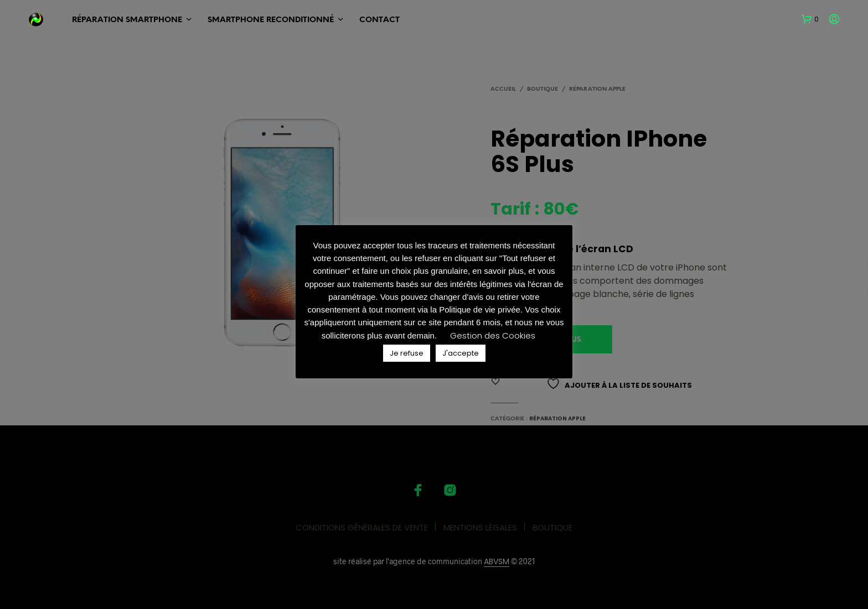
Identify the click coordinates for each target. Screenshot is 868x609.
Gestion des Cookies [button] (493, 335)
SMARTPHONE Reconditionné (271, 20)
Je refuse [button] (407, 353)
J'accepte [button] (461, 353)
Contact (379, 20)
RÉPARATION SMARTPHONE (127, 20)
